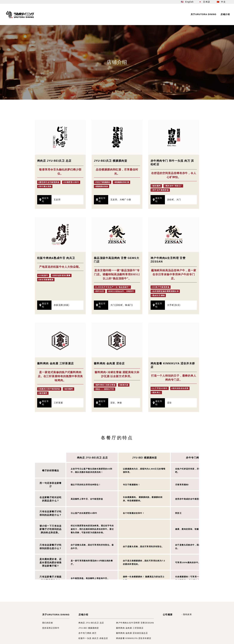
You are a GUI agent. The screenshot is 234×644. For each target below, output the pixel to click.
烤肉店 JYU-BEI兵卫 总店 (92, 458)
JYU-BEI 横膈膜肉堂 (145, 458)
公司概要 (168, 615)
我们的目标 (48, 623)
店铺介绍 (83, 615)
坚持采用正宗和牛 (51, 628)
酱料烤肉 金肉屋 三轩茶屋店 (130, 628)
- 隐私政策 (187, 614)
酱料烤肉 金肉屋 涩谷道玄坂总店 (132, 633)
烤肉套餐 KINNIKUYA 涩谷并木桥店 (134, 638)
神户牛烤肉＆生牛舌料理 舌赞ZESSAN (135, 623)
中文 (223, 2)
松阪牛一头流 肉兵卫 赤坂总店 (93, 638)
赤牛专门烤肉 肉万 (197, 458)
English (189, 2)
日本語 (207, 2)
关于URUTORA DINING (56, 615)
